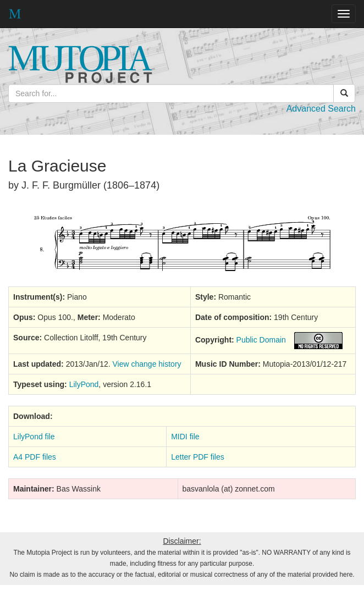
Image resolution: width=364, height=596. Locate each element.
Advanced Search (321, 109)
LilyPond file (34, 437)
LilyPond (84, 384)
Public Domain (261, 340)
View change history (147, 364)
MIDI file (185, 437)
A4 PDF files (35, 457)
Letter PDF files (197, 457)
